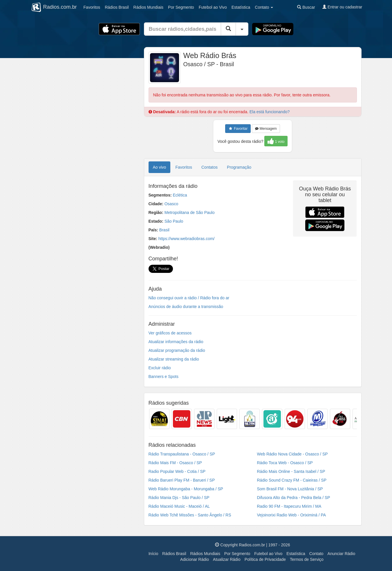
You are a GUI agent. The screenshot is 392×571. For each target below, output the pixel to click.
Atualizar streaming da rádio (174, 359)
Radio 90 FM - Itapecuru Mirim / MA (289, 506)
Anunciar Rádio (342, 554)
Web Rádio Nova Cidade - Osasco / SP (292, 454)
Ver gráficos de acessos (170, 333)
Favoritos (92, 7)
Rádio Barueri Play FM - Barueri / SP (182, 480)
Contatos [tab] (209, 167)
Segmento (181, 7)
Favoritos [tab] (184, 167)
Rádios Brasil (174, 554)
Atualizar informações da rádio (176, 342)
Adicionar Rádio (195, 559)
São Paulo (174, 221)
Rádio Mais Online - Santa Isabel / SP (291, 471)
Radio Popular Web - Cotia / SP (177, 471)
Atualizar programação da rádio (177, 350)
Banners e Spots (164, 377)
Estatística (241, 7)
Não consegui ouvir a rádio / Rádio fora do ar (189, 298)
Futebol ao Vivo (268, 554)
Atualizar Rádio (227, 559)
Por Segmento (237, 554)
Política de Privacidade (265, 559)
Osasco (171, 204)
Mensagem (266, 129)
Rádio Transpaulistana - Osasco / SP (182, 454)
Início (153, 554)
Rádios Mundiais (205, 554)
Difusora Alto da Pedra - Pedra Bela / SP (294, 498)
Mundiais (149, 7)
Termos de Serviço (307, 559)
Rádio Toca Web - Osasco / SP (285, 463)
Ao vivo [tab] (160, 167)
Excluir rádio (160, 368)
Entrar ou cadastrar (342, 7)
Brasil (117, 7)
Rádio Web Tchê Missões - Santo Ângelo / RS (190, 515)
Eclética (180, 195)
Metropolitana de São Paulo (190, 212)
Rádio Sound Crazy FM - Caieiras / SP (292, 480)
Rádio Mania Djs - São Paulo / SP (179, 498)
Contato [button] (264, 7)
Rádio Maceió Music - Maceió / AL (179, 506)
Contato (316, 554)
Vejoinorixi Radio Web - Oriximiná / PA (292, 515)
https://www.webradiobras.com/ (187, 239)
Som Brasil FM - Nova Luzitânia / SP (290, 489)
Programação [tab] (239, 167)
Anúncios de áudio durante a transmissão (186, 307)
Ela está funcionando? (270, 112)
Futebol (213, 7)
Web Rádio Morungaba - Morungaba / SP (186, 489)
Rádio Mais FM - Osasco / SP (175, 463)
